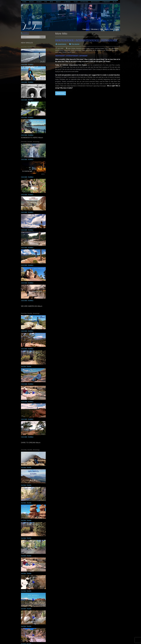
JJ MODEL (67, 2)
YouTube (23, 366)
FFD (46, 2)
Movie (116, 50)
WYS (51, 2)
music (57, 52)
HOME (24, 2)
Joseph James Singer (87, 50)
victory (73, 52)
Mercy (107, 50)
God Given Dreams (100, 48)
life (96, 50)
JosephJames (62, 44)
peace (60, 52)
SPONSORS (84, 2)
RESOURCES (95, 2)
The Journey (75, 44)
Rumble (29, 366)
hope (110, 48)
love (104, 50)
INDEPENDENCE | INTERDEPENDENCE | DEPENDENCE (86, 40)
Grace (106, 48)
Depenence (79, 48)
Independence (115, 48)
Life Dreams (100, 50)
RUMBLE (31, 64)
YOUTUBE (24, 64)
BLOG (115, 2)
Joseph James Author (76, 50)
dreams (88, 48)
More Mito (112, 50)
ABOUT (58, 2)
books (69, 48)
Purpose (69, 52)
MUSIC (32, 2)
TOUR (76, 2)
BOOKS (39, 2)
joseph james (67, 50)
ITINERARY (106, 2)
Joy (94, 50)
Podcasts (64, 52)
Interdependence (59, 50)
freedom (92, 48)
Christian (73, 48)
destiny (84, 48)
